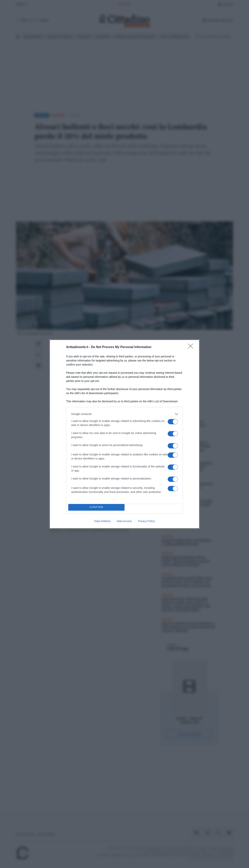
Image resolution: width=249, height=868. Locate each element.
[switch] (173, 422)
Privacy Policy (146, 521)
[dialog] (124, 434)
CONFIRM (96, 507)
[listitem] (124, 414)
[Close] (192, 347)
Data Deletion (102, 521)
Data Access (124, 521)
